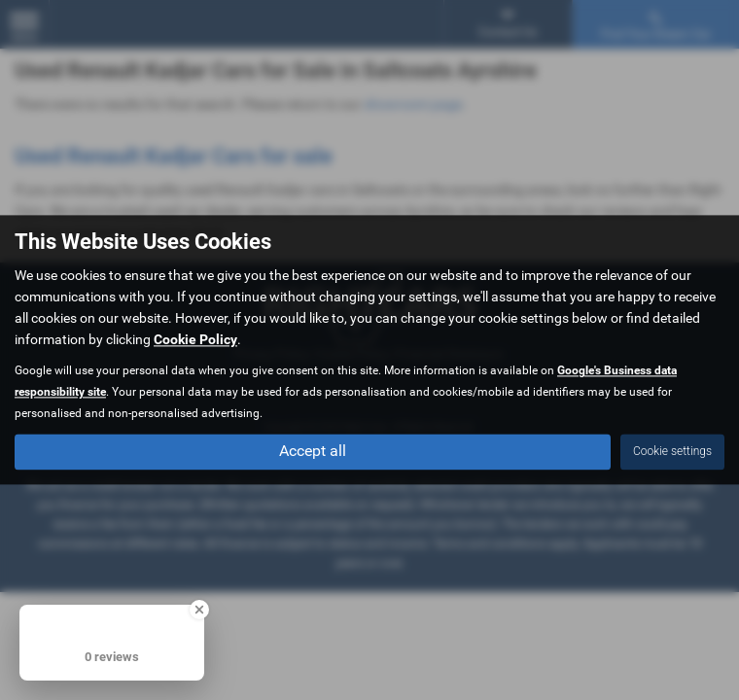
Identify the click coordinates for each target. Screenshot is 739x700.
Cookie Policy (195, 340)
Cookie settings (672, 452)
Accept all (313, 452)
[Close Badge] (199, 610)
